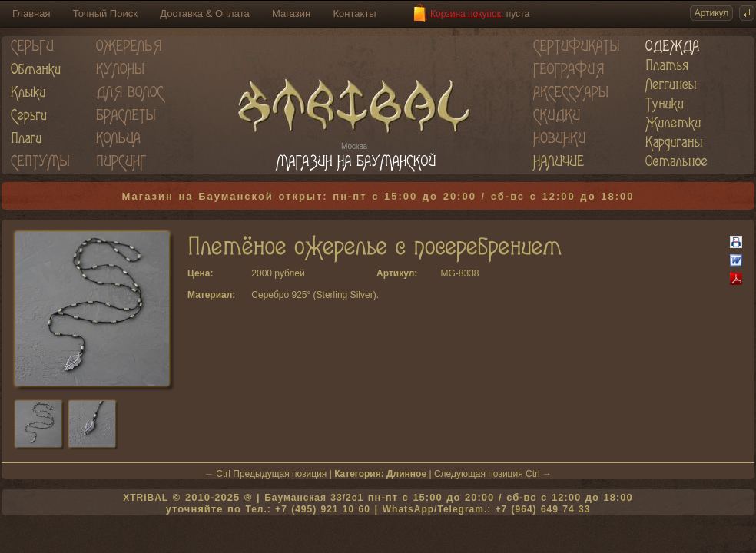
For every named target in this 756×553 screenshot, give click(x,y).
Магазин (291, 13)
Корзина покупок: (467, 14)
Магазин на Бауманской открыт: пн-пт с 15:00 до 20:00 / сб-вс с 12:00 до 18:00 (378, 196)
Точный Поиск (105, 13)
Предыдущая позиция (280, 474)
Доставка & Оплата (204, 13)
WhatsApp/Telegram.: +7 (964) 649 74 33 (487, 509)
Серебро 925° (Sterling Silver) (313, 295)
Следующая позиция (479, 474)
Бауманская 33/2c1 (314, 498)
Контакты (355, 13)
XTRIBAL (146, 498)
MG (448, 273)
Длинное (406, 474)
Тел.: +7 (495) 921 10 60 (307, 509)
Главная (31, 13)
